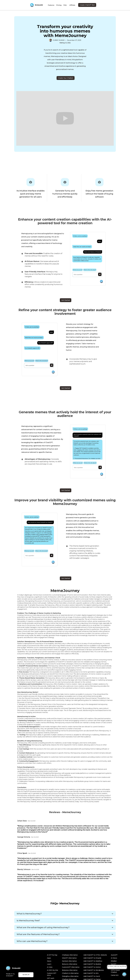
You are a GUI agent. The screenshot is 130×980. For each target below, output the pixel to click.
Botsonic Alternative (70, 964)
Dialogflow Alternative (70, 976)
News (49, 961)
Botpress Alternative (70, 970)
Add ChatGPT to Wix (91, 973)
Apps (49, 958)
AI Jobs (50, 967)
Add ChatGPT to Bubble (92, 964)
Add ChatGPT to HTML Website (95, 955)
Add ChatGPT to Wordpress (94, 970)
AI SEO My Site (53, 970)
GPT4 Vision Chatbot (115, 971)
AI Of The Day (52, 955)
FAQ (65, 5)
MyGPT (114, 964)
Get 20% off (26, 975)
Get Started (66, 300)
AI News (114, 958)
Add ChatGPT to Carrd (92, 976)
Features (51, 5)
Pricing (59, 5)
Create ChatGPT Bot (87, 5)
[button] (65, 914)
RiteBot (114, 961)
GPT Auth (51, 978)
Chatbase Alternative (70, 955)
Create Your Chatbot (66, 78)
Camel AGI (115, 975)
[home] (36, 5)
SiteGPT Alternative (69, 958)
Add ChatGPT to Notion (92, 967)
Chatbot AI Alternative (70, 973)
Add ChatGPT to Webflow (93, 961)
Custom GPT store (52, 974)
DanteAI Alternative (69, 961)
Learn (49, 964)
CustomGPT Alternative (71, 967)
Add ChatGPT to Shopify (92, 958)
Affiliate (72, 5)
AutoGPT (114, 955)
